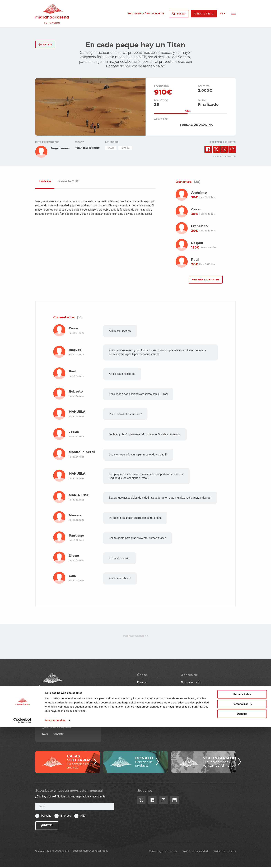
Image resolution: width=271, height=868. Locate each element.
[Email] (74, 807)
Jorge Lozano (60, 149)
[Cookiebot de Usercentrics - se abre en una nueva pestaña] (22, 861)
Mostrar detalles (55, 861)
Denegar (242, 855)
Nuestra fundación (191, 683)
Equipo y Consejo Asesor (195, 689)
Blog (184, 712)
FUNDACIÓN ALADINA (196, 125)
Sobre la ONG (69, 182)
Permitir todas (242, 835)
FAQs (45, 735)
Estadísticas (188, 695)
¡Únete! (47, 826)
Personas (142, 683)
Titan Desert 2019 (87, 149)
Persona (46, 816)
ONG (140, 695)
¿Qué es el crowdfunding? (195, 706)
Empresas (143, 689)
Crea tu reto (204, 14)
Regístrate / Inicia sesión (146, 13)
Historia (45, 182)
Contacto (58, 735)
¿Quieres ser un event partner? (154, 700)
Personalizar (242, 845)
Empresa (66, 816)
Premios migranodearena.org (197, 700)
